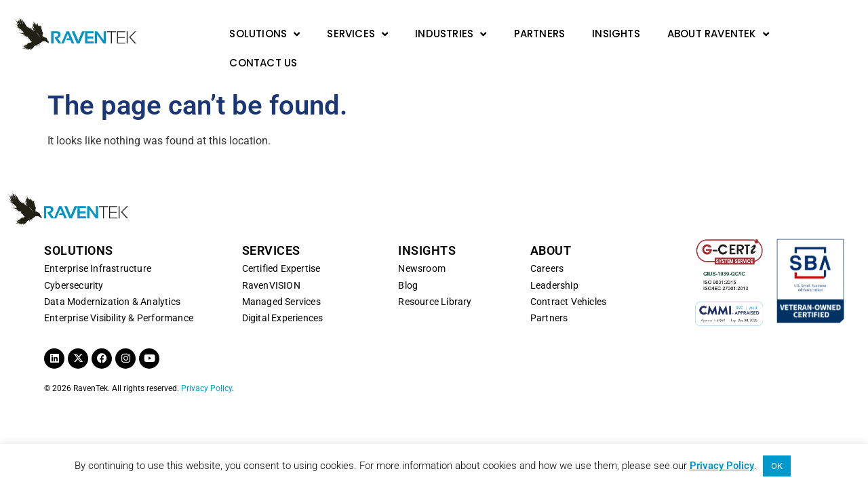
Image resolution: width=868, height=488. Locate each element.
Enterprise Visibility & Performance (119, 298)
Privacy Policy (206, 368)
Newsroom (422, 249)
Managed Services (281, 281)
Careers (547, 249)
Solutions (264, 34)
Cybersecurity (74, 265)
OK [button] (777, 466)
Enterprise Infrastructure (98, 249)
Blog (408, 265)
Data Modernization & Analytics (112, 281)
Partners (540, 34)
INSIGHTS (427, 231)
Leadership (554, 265)
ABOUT (551, 231)
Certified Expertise (281, 249)
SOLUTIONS (79, 231)
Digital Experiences (283, 298)
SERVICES (271, 231)
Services (357, 34)
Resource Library (435, 281)
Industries (451, 34)
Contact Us (263, 63)
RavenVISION (271, 265)
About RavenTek (718, 34)
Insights (616, 34)
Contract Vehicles (568, 281)
